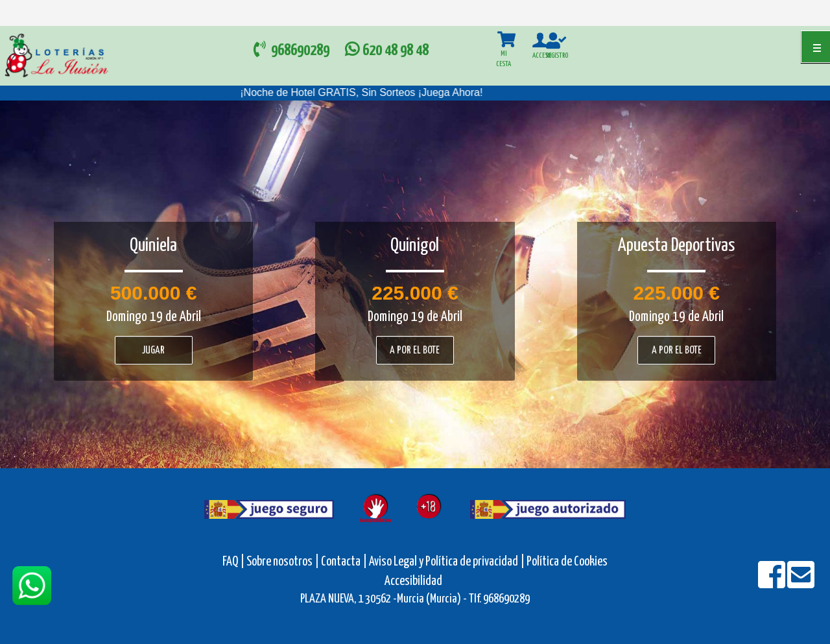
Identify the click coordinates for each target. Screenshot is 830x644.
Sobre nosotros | (283, 562)
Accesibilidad (413, 581)
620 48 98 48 (385, 51)
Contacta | (344, 562)
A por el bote (415, 351)
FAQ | (234, 562)
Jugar (153, 351)
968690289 (293, 50)
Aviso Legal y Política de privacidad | (448, 562)
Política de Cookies (567, 562)
